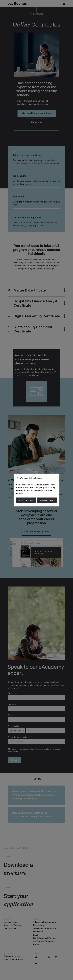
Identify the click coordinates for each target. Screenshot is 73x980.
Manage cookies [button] (47, 501)
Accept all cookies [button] (26, 501)
